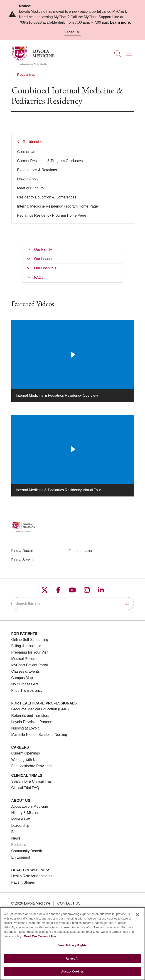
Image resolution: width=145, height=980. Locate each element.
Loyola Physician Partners (32, 722)
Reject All (72, 962)
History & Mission (25, 813)
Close (72, 32)
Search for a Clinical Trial (32, 781)
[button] (130, 52)
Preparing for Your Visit (30, 652)
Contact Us (26, 152)
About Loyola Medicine (30, 806)
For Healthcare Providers (32, 766)
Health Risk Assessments (32, 876)
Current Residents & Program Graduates (50, 161)
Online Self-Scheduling (30, 640)
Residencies (33, 142)
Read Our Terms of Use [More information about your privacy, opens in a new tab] (40, 940)
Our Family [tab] (43, 249)
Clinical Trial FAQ (25, 788)
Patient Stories (23, 882)
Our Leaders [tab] (44, 259)
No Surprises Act (25, 684)
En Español (21, 857)
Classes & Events (26, 671)
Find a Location (81, 551)
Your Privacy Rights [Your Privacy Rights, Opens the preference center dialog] (72, 949)
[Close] (138, 918)
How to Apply (28, 179)
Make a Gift (21, 819)
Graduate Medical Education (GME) (40, 709)
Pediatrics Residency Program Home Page (52, 215)
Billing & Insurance (26, 646)
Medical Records (25, 659)
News (16, 838)
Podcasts (19, 845)
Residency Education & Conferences (47, 197)
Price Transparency (27, 691)
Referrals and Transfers (30, 716)
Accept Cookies (72, 975)
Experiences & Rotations (37, 170)
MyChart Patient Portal (30, 665)
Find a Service (23, 560)
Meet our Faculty (31, 188)
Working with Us (24, 760)
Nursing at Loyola (26, 728)
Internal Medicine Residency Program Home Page (58, 206)
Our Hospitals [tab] (45, 268)
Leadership (20, 826)
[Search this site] (73, 604)
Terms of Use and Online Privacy (48, 910)
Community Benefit (27, 851)
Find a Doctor (22, 551)
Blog (15, 832)
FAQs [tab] (39, 277)
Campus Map (22, 678)
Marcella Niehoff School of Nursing (39, 735)
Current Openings (26, 753)
